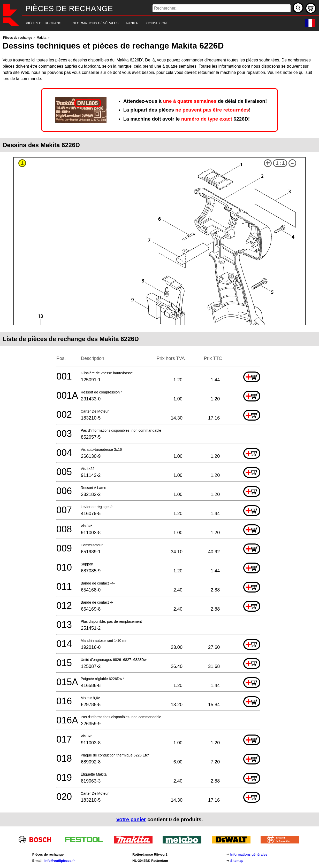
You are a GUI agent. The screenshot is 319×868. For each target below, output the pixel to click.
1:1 (280, 163)
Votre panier (131, 819)
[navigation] (152, 23)
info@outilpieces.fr (60, 861)
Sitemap (237, 861)
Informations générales (249, 854)
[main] (159, 431)
